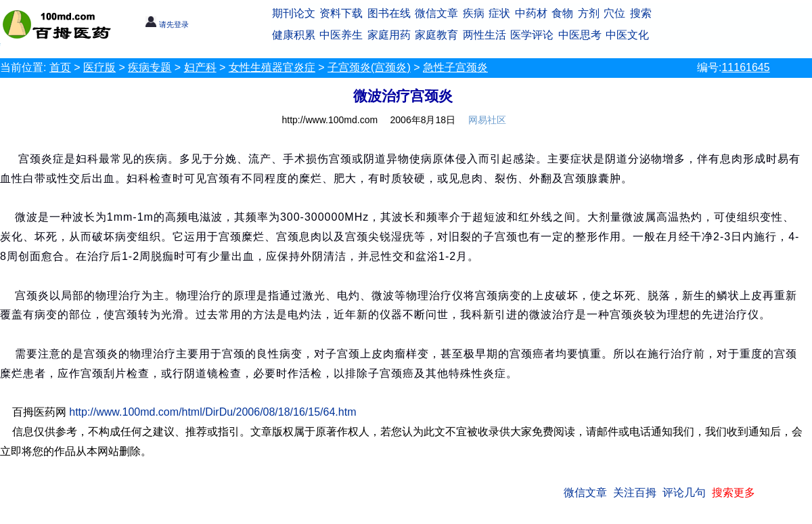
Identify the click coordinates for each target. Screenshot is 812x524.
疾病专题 (150, 67)
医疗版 (99, 67)
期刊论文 (294, 13)
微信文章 (436, 13)
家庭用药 (389, 35)
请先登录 (167, 24)
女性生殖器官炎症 (272, 67)
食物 (562, 13)
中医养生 (341, 35)
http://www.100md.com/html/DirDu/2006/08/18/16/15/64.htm (212, 412)
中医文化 (627, 35)
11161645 (745, 67)
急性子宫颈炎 (455, 67)
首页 (60, 67)
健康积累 (294, 35)
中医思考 (580, 35)
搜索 (641, 13)
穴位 (614, 13)
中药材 (531, 13)
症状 (499, 13)
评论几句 (684, 493)
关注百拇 (635, 493)
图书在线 (389, 13)
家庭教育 (436, 35)
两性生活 (484, 35)
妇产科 (200, 67)
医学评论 (532, 35)
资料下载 (341, 13)
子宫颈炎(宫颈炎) (369, 67)
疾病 (474, 13)
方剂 (589, 13)
